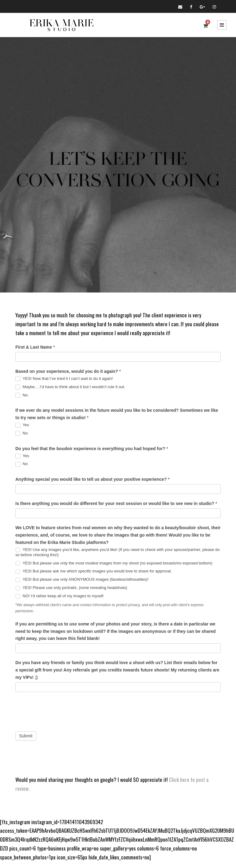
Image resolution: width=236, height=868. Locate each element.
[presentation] (62, 710)
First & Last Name (35, 347)
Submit (26, 736)
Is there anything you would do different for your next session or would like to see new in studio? (116, 503)
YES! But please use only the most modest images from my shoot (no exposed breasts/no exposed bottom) (114, 563)
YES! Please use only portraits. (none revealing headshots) (71, 588)
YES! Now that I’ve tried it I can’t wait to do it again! (64, 379)
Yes (22, 425)
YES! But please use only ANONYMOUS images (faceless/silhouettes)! (82, 580)
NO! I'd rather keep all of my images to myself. (60, 596)
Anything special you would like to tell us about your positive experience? (92, 479)
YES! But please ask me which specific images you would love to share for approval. (94, 571)
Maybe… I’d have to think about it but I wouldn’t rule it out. (70, 387)
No (22, 433)
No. (22, 395)
